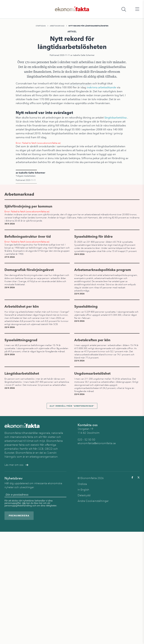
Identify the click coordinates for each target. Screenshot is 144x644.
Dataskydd (84, 495)
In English (83, 490)
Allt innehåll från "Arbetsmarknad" (72, 406)
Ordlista (82, 484)
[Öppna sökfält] (124, 9)
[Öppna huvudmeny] (137, 9)
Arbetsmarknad (57, 26)
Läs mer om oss (16, 465)
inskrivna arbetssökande (101, 87)
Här (24, 503)
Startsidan (41, 26)
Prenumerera (19, 516)
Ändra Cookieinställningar (93, 501)
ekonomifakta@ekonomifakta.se (97, 443)
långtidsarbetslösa (115, 118)
